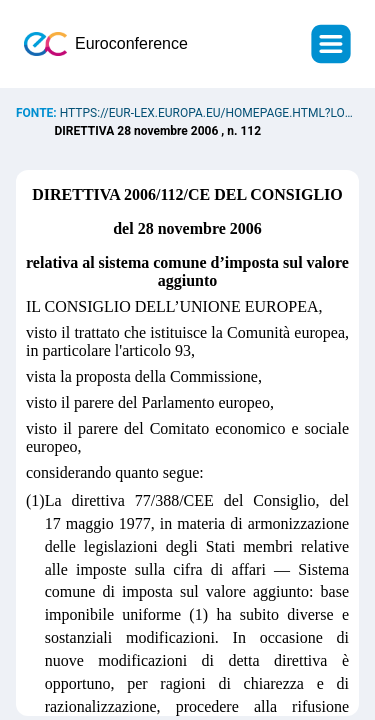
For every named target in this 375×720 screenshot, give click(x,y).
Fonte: (38, 113)
